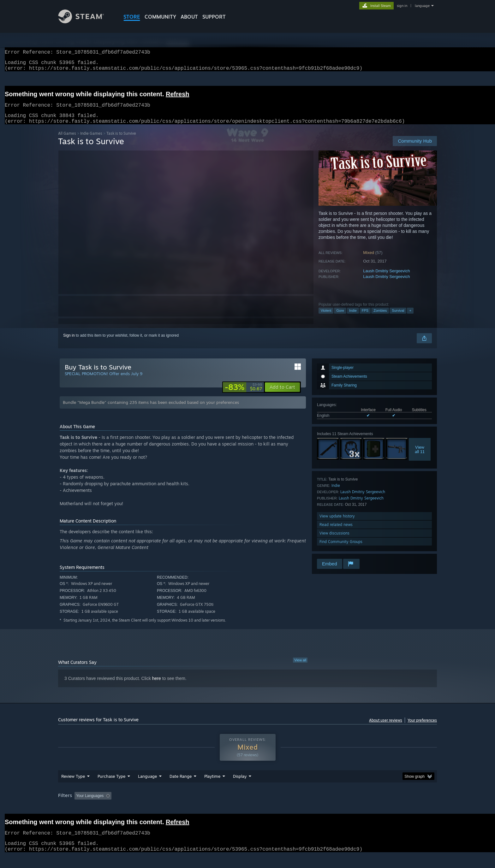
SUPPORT (214, 17)
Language (147, 784)
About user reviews (386, 728)
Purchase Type (111, 784)
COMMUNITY (160, 17)
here (157, 686)
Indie (353, 318)
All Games (67, 141)
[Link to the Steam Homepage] (86, 22)
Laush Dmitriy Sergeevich (386, 278)
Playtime (212, 784)
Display (240, 784)
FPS (365, 318)
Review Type (73, 784)
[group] (247, 804)
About (189, 17)
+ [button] (410, 318)
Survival (398, 318)
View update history (337, 524)
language (422, 6)
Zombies (380, 318)
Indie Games (91, 141)
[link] (243, 395)
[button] (282, 395)
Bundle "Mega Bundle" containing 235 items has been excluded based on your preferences (151, 410)
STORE (132, 17)
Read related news (336, 532)
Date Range (181, 784)
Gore (340, 318)
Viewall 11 (420, 457)
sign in (402, 6)
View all (300, 668)
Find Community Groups (341, 549)
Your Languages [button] (90, 803)
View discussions (334, 541)
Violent (326, 318)
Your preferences (422, 728)
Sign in (69, 343)
